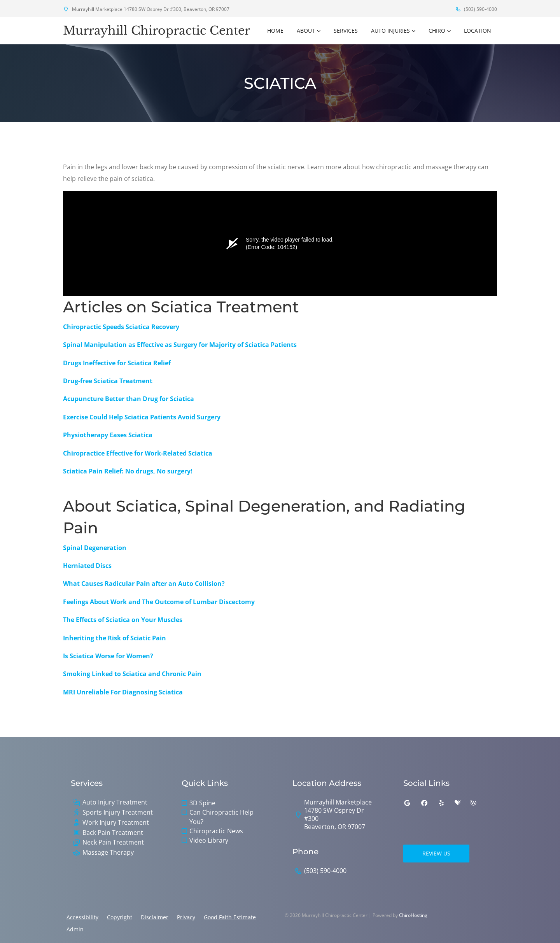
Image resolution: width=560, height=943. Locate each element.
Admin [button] (75, 929)
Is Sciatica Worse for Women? (108, 656)
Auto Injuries (390, 31)
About (306, 31)
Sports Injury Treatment (118, 812)
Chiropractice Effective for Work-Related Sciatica (138, 453)
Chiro (437, 31)
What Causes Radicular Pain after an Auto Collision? (144, 584)
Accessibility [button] (82, 917)
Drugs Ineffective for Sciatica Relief (117, 363)
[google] (407, 803)
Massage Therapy (108, 853)
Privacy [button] (186, 917)
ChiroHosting (413, 915)
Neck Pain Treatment (113, 842)
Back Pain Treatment (113, 833)
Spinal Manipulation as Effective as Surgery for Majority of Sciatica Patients (180, 345)
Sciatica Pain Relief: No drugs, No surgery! (128, 471)
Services (346, 31)
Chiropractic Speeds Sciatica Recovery (121, 327)
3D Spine (202, 803)
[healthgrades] (458, 803)
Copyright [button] (120, 917)
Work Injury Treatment (116, 823)
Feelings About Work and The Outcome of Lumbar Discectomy (159, 602)
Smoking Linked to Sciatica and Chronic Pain (132, 674)
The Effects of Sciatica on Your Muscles (123, 620)
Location (478, 31)
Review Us (436, 853)
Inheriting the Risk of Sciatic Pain (115, 638)
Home (275, 31)
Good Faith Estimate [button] (230, 917)
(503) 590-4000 (476, 9)
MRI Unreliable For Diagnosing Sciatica (123, 692)
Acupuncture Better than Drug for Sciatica (129, 399)
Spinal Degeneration (95, 548)
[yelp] (441, 803)
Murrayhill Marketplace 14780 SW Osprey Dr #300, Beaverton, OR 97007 (146, 9)
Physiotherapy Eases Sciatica (108, 435)
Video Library (209, 840)
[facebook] (424, 803)
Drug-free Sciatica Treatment (108, 381)
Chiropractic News (216, 831)
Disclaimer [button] (155, 917)
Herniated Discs (87, 566)
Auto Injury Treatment (115, 802)
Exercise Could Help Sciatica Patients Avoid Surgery (142, 417)
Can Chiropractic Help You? (221, 817)
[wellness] (473, 803)
